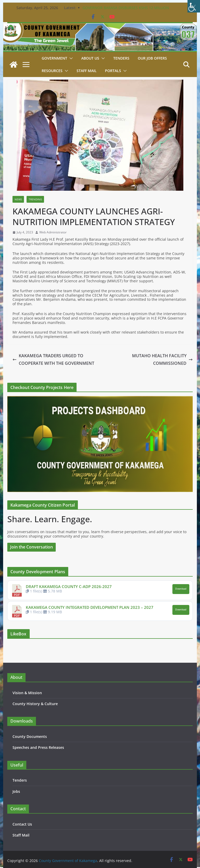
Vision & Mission (27, 693)
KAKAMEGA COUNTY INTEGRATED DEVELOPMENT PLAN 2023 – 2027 (90, 607)
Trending (35, 199)
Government (54, 58)
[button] (70, 58)
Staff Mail (21, 835)
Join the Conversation (32, 547)
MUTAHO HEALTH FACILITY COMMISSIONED (162, 359)
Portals (113, 71)
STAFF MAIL (87, 71)
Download (181, 589)
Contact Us (22, 824)
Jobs (16, 791)
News (18, 199)
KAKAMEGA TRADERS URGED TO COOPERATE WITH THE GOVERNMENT (53, 359)
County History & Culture (35, 704)
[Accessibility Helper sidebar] (194, 6)
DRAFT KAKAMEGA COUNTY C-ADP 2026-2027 (69, 586)
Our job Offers (152, 58)
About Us (90, 58)
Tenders (121, 58)
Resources (52, 71)
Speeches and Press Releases (38, 747)
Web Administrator (53, 232)
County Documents (30, 736)
